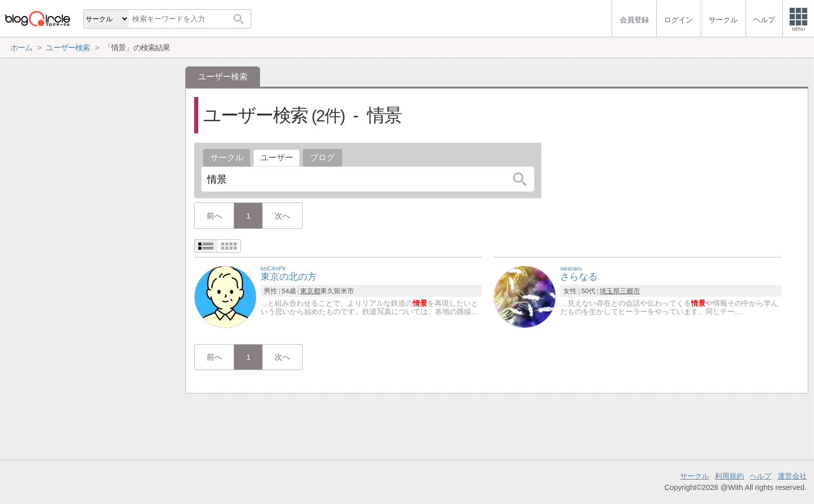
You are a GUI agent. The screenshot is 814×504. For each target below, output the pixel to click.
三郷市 (630, 291)
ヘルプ (761, 476)
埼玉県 (610, 291)
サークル (227, 158)
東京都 (310, 291)
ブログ (322, 158)
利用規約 (729, 476)
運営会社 (792, 476)
